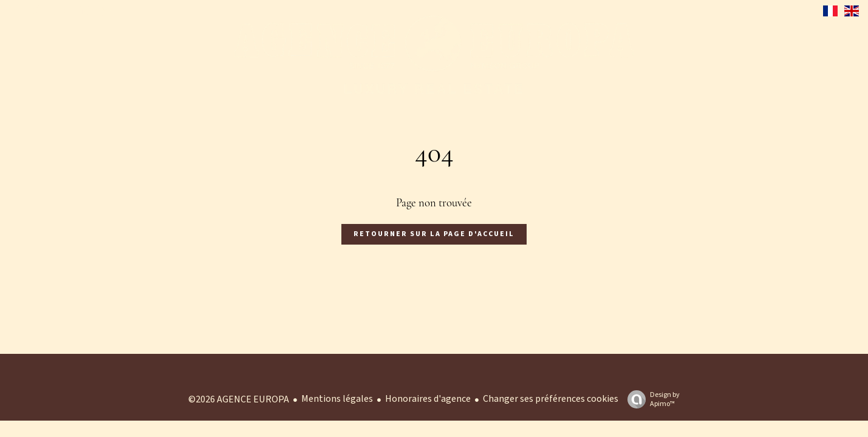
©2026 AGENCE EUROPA (239, 399)
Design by (651, 399)
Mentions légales (337, 399)
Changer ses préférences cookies (551, 399)
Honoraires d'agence (428, 399)
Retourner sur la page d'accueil (434, 234)
